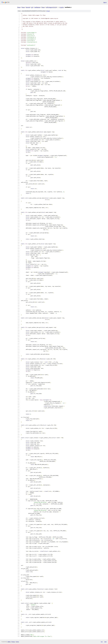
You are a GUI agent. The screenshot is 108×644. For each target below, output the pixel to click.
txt (102, 642)
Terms (17, 642)
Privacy (13, 642)
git (32, 7)
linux (19, 7)
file (48, 11)
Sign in (105, 2)
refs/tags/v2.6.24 (51, 7)
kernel (28, 7)
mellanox (37, 7)
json (105, 642)
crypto (62, 7)
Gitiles (9, 642)
